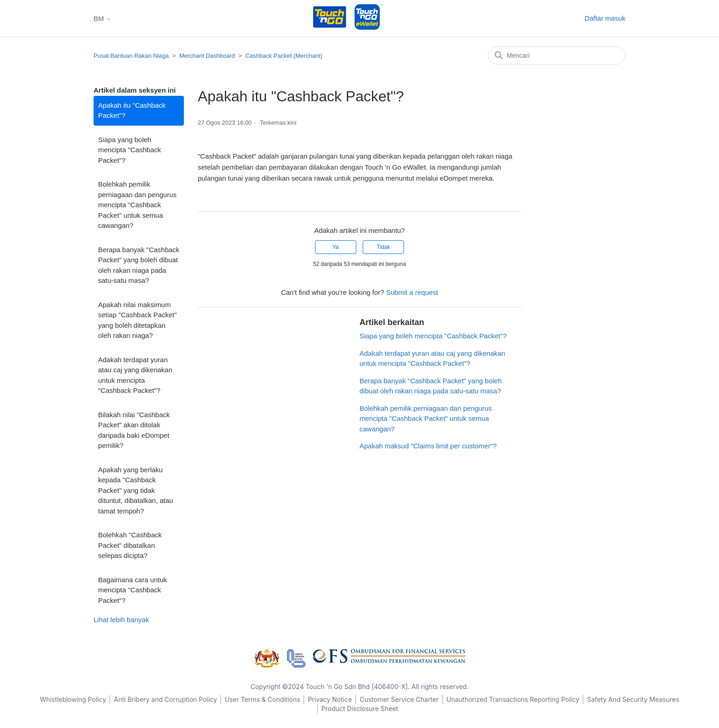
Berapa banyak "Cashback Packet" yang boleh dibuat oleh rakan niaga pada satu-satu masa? (139, 265)
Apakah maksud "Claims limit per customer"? (428, 446)
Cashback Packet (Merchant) (284, 56)
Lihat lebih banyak (121, 620)
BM (102, 19)
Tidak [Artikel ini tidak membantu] (384, 247)
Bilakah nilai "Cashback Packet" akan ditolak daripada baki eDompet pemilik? (134, 430)
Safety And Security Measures (633, 699)
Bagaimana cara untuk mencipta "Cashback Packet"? (133, 590)
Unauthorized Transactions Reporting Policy (513, 699)
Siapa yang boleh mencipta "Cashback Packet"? (130, 150)
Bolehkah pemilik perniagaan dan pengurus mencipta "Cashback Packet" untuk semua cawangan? (137, 205)
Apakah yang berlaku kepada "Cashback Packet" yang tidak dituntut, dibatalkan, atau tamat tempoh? (136, 490)
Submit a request (412, 292)
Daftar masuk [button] (605, 18)
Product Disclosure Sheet (360, 709)
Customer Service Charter (399, 699)
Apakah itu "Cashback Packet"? (132, 110)
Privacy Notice (330, 699)
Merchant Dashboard (207, 56)
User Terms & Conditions (262, 699)
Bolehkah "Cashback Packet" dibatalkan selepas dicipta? (130, 545)
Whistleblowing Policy (73, 699)
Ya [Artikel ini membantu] (336, 247)
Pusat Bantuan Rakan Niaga (131, 56)
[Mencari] (557, 55)
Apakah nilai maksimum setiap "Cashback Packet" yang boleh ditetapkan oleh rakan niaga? (138, 320)
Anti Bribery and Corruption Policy (165, 699)
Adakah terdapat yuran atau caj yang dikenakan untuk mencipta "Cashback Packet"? (135, 375)
